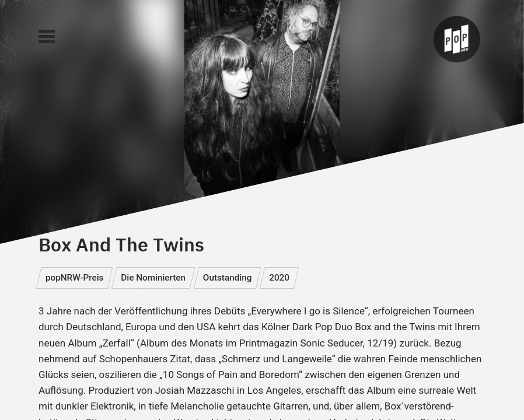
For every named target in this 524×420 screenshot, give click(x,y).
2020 (279, 278)
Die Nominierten (153, 278)
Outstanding (228, 278)
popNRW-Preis (75, 278)
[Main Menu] (47, 37)
